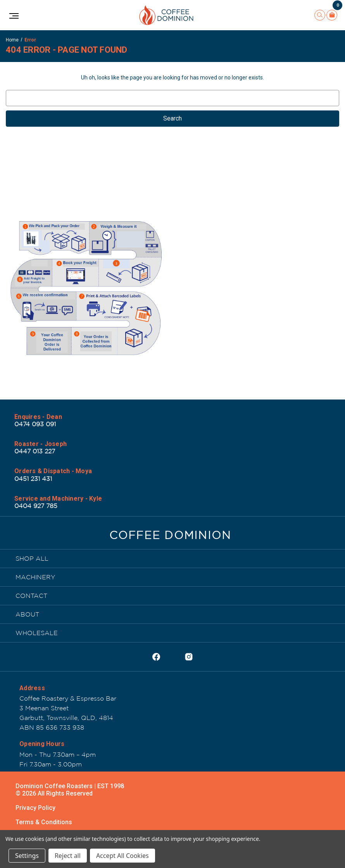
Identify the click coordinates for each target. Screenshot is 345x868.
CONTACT (31, 596)
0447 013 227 (35, 451)
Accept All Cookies (122, 856)
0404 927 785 (36, 506)
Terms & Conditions (44, 822)
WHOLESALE (37, 633)
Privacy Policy (35, 808)
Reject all (68, 856)
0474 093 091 (35, 424)
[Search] (320, 15)
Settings (27, 856)
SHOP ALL (32, 558)
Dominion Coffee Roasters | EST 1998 (70, 786)
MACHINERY (35, 577)
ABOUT (27, 614)
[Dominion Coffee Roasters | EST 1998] (170, 537)
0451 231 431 (33, 479)
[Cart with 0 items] (332, 15)
